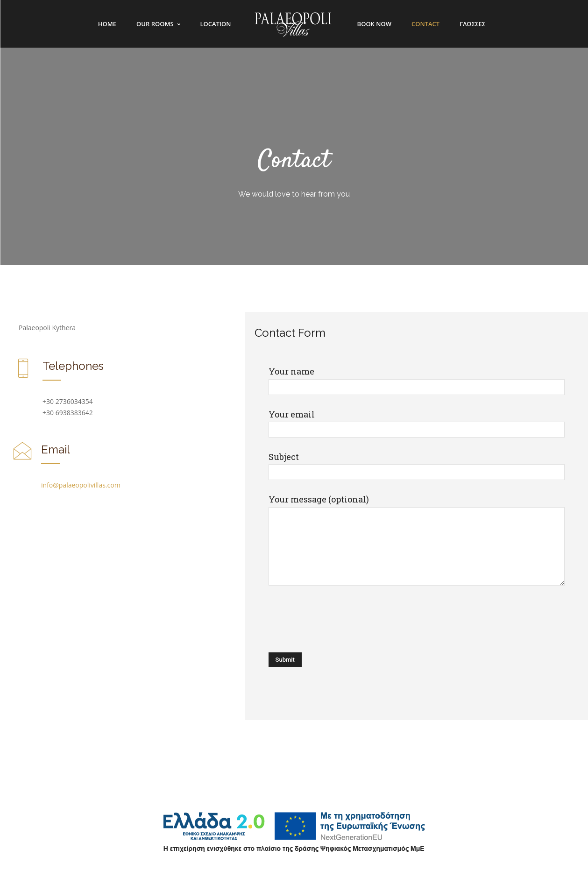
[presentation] (340, 620)
